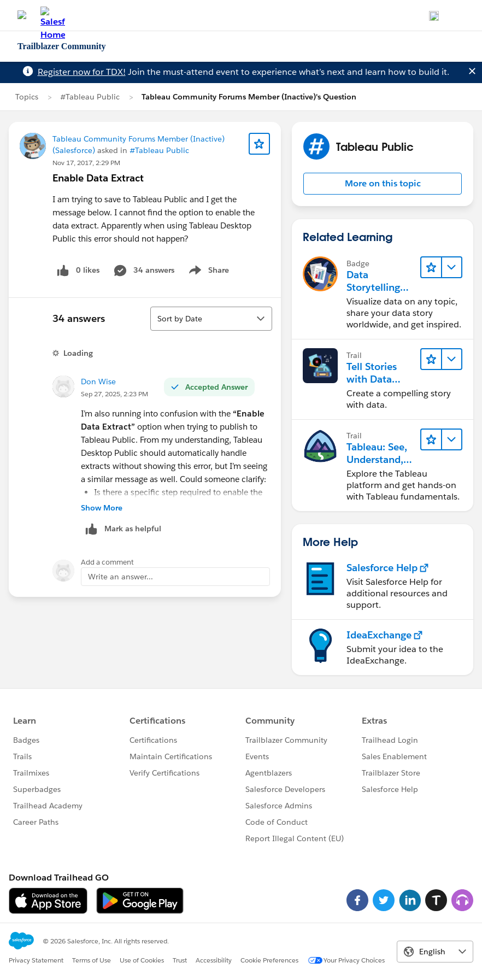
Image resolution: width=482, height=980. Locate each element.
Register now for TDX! (82, 72)
